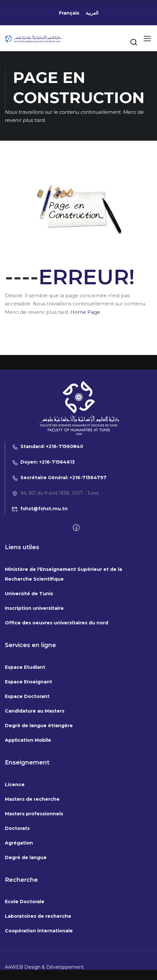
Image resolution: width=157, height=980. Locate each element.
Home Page (85, 312)
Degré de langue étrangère (39, 776)
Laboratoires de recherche (38, 967)
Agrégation (19, 894)
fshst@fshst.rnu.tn (40, 560)
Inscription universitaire (34, 659)
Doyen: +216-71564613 (43, 513)
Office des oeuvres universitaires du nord (56, 674)
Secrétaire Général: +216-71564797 (59, 529)
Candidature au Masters (35, 762)
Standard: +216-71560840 (47, 498)
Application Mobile (28, 791)
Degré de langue (26, 908)
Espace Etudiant (25, 718)
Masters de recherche (32, 850)
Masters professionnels (34, 865)
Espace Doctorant (27, 747)
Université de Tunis (29, 645)
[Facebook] (76, 579)
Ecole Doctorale (25, 953)
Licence (15, 835)
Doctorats (17, 879)
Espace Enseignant (28, 733)
